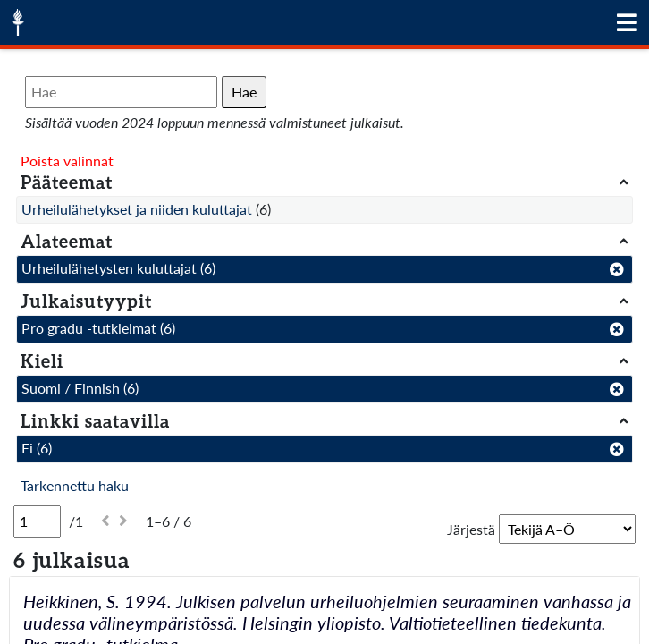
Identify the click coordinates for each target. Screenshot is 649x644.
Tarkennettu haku (75, 485)
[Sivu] (37, 521)
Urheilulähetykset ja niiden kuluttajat (137, 209)
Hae (244, 92)
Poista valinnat (67, 161)
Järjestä (471, 529)
